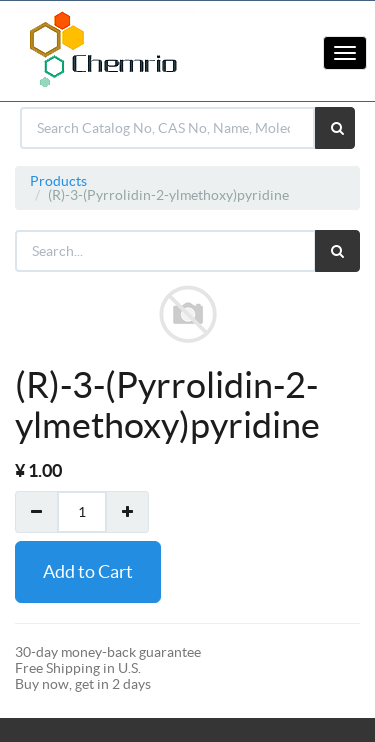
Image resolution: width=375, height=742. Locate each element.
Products (58, 181)
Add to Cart (88, 571)
